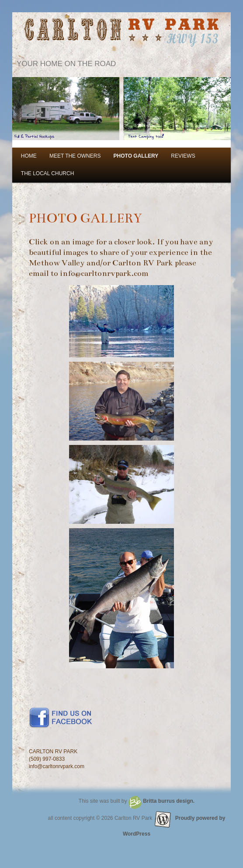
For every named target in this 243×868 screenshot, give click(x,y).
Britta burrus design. (169, 801)
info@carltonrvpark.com (104, 273)
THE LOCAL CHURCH (48, 173)
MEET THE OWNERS (75, 156)
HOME (29, 156)
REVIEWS (183, 156)
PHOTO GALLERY (136, 156)
